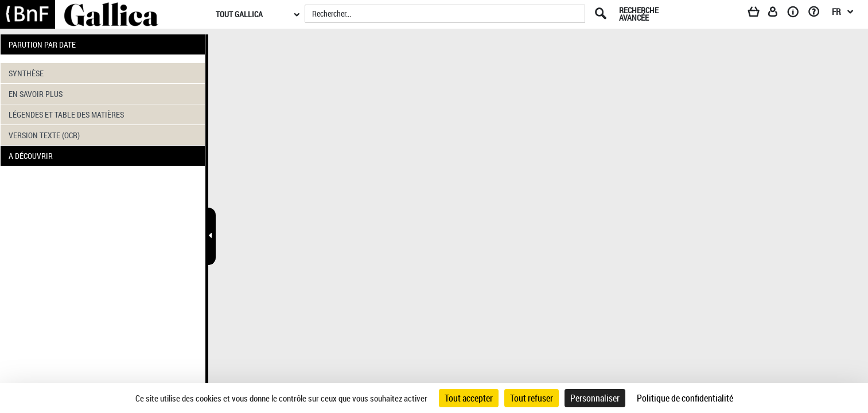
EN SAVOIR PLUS (36, 94)
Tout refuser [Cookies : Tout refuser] (532, 398)
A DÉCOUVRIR (31, 156)
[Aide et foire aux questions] (818, 14)
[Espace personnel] (778, 14)
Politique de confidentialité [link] (685, 398)
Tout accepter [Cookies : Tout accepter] (469, 398)
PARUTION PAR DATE (42, 44)
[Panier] (759, 14)
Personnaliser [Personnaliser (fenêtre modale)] (595, 398)
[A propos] (797, 14)
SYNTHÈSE (26, 73)
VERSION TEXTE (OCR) (44, 135)
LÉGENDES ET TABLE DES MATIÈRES (66, 114)
